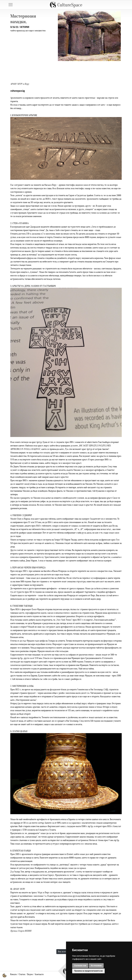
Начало (13, 974)
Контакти (39, 974)
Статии (22, 974)
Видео (30, 974)
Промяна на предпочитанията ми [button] (88, 971)
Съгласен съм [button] (80, 966)
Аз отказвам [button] (96, 966)
